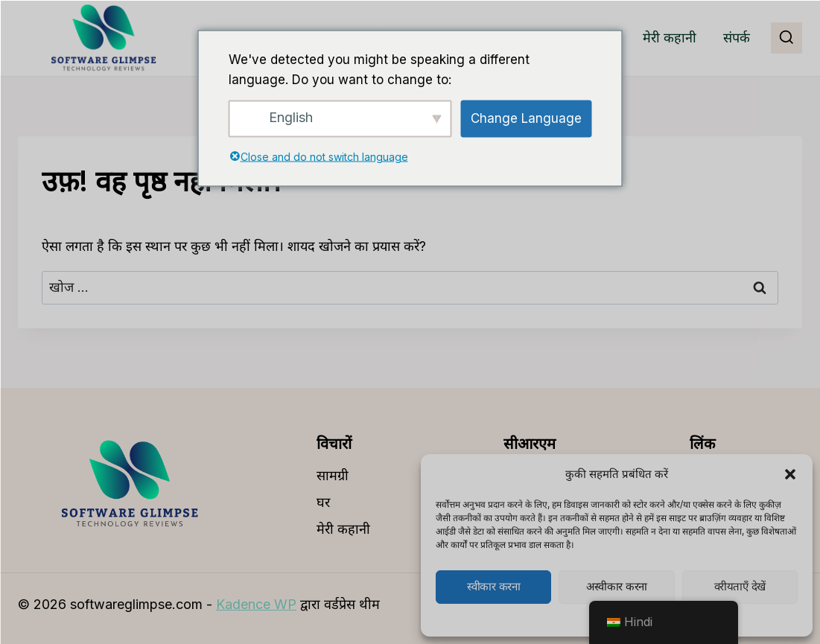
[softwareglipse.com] (104, 38)
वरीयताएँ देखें (740, 587)
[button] (790, 474)
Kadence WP (256, 604)
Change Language (526, 118)
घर (323, 502)
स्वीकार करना (493, 587)
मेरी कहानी (670, 38)
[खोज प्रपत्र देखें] (786, 38)
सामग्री (333, 475)
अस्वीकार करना (617, 587)
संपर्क (737, 38)
